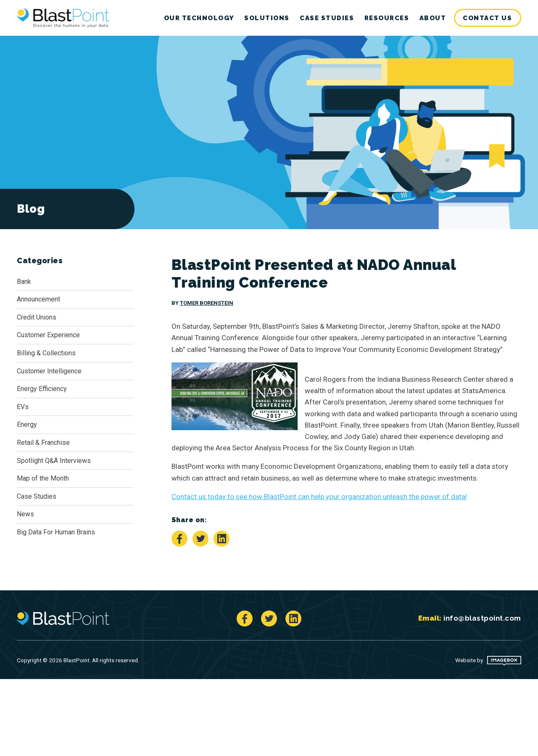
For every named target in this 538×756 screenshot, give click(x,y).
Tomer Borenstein (207, 303)
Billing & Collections (46, 353)
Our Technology (199, 18)
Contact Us (487, 18)
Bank (24, 282)
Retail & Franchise (43, 443)
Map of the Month (43, 478)
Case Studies (327, 18)
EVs (23, 407)
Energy (27, 424)
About (433, 18)
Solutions (267, 18)
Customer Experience (48, 335)
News (25, 514)
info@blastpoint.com (482, 618)
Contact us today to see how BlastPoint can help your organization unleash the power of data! (319, 497)
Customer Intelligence (49, 371)
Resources (387, 18)
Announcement (38, 299)
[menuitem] (488, 18)
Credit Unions (37, 317)
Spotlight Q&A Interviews (54, 461)
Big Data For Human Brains (56, 532)
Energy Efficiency (42, 389)
